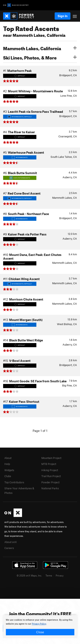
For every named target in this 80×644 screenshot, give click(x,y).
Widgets (9, 470)
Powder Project (50, 482)
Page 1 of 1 (40, 431)
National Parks (50, 488)
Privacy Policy (39, 624)
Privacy (60, 575)
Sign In (63, 16)
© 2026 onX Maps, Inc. (29, 575)
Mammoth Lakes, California (40, 48)
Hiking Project (50, 470)
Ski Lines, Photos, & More (40, 57)
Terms (49, 575)
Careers (9, 548)
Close (40, 632)
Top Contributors (14, 482)
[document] (40, 627)
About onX (11, 542)
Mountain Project (51, 458)
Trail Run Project (51, 476)
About (8, 458)
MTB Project (49, 464)
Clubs (8, 476)
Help (7, 464)
